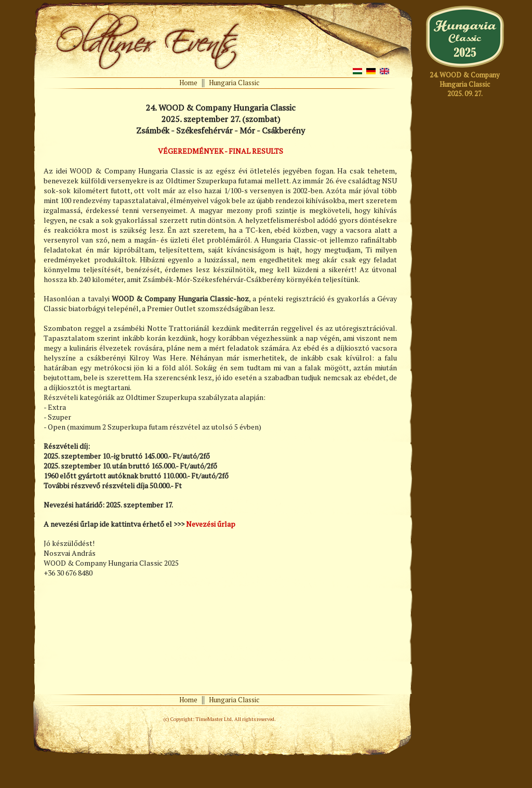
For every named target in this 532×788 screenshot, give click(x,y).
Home (188, 83)
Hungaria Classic (234, 83)
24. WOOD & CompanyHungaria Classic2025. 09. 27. (465, 84)
